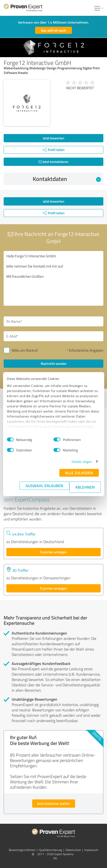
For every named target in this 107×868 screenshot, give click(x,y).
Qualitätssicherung (50, 850)
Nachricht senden (54, 363)
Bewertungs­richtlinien (22, 850)
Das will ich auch (53, 30)
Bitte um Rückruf (25, 350)
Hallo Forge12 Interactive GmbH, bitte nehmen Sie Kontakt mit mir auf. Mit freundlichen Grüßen (53, 278)
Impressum (91, 850)
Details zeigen (82, 461)
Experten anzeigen (53, 552)
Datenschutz (73, 850)
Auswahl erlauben (44, 486)
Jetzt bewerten (54, 138)
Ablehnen (85, 487)
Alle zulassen (79, 473)
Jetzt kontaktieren (53, 162)
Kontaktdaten (67, 179)
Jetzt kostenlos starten (54, 803)
